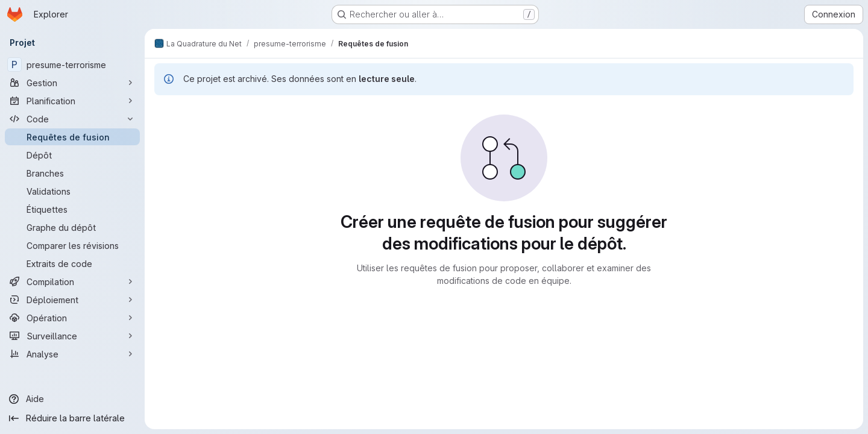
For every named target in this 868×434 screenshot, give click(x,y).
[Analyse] (72, 354)
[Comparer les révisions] (72, 245)
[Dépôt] (72, 155)
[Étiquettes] (72, 209)
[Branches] (72, 173)
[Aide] (72, 399)
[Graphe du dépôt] (72, 227)
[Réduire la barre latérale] (72, 418)
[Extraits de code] (72, 263)
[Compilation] (72, 281)
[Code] (72, 119)
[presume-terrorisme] (72, 64)
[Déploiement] (72, 300)
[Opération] (72, 318)
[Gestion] (72, 83)
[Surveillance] (72, 336)
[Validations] (72, 191)
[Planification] (72, 101)
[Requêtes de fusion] (72, 137)
